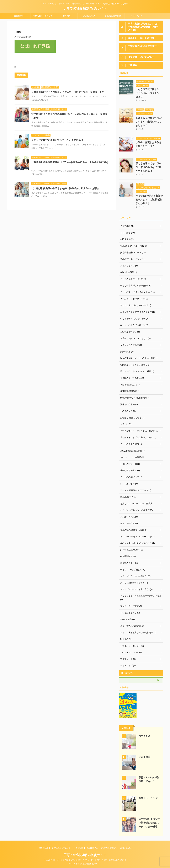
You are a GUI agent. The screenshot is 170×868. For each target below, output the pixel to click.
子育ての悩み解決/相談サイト (85, 8)
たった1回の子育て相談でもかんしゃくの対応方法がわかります (149, 200)
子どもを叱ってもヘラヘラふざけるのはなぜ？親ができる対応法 (149, 167)
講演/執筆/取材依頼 (113, 16)
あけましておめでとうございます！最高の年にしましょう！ (149, 122)
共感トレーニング (148, 798)
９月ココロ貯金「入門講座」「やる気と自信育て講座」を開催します (68, 92)
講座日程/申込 (89, 16)
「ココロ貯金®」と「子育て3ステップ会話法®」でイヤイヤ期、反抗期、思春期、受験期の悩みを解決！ (85, 860)
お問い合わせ (136, 16)
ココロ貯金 (19, 16)
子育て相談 (66, 16)
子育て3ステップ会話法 (42, 16)
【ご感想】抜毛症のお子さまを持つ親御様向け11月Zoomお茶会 (65, 188)
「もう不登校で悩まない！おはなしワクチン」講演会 (149, 93)
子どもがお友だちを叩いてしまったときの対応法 (57, 140)
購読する (127, 673)
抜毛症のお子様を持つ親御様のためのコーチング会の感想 (149, 823)
